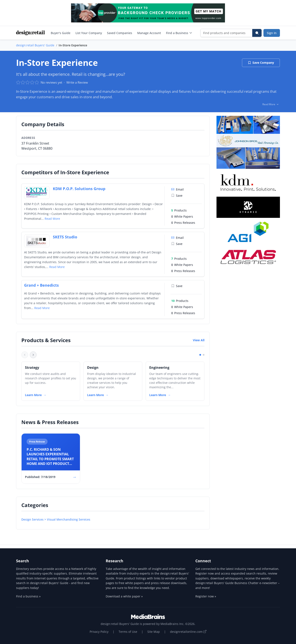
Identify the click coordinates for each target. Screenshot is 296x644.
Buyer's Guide (61, 33)
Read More (52, 219)
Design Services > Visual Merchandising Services (56, 519)
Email (177, 189)
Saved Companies (120, 33)
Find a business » (28, 596)
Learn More (33, 395)
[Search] (257, 33)
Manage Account (149, 33)
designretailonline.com (188, 632)
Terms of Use (128, 632)
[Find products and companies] (227, 33)
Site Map (154, 632)
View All (199, 340)
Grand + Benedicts (41, 285)
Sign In (272, 33)
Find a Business (179, 33)
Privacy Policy (99, 632)
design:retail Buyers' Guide (35, 45)
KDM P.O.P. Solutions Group (79, 189)
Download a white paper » (124, 596)
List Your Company (89, 33)
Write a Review (77, 82)
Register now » (206, 596)
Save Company (261, 63)
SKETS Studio (65, 237)
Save (177, 196)
